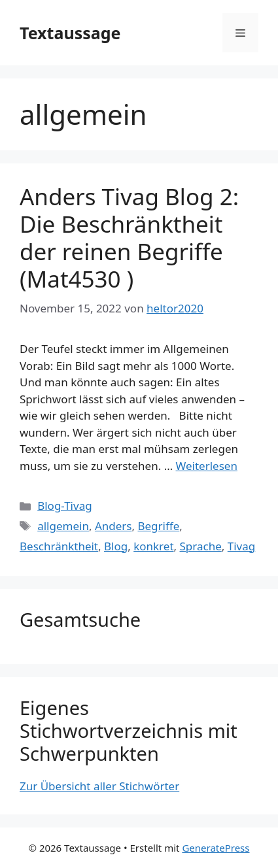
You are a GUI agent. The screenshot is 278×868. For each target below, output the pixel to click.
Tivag (241, 546)
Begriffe (158, 526)
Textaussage (70, 33)
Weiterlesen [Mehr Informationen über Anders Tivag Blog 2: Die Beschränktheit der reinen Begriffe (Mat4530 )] (207, 466)
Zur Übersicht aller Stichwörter (99, 786)
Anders (113, 526)
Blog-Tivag (64, 506)
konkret (153, 546)
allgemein (63, 526)
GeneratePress (216, 848)
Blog (116, 546)
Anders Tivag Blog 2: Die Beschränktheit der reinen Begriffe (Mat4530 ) (129, 238)
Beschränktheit (59, 546)
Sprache (201, 546)
